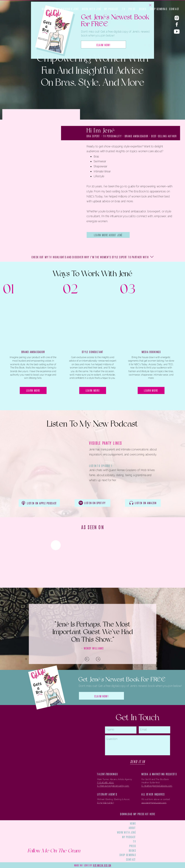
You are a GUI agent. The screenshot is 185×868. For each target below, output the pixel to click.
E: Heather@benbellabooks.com (157, 786)
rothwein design (102, 865)
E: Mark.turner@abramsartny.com (113, 786)
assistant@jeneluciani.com (154, 803)
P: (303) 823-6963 (105, 803)
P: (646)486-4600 (105, 783)
